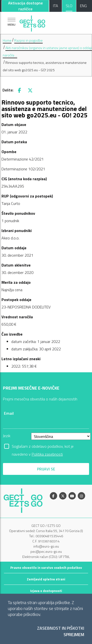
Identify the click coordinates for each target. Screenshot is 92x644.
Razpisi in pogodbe (28, 40)
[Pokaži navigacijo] (12, 22)
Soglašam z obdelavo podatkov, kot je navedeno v (43, 447)
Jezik (7, 436)
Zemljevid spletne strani (46, 579)
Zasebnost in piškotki (61, 628)
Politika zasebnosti (47, 454)
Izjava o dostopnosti (46, 591)
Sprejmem (74, 635)
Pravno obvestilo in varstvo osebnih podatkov (46, 567)
